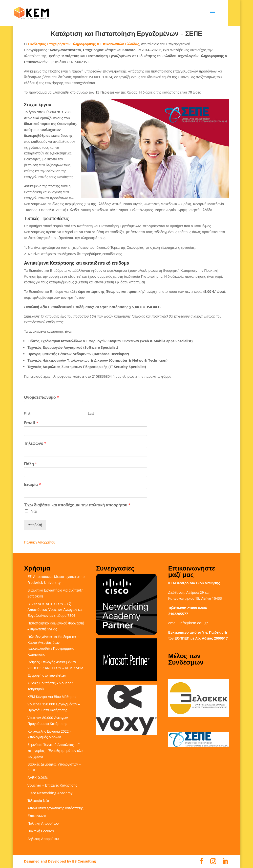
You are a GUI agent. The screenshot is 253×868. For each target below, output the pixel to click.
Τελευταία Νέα (38, 801)
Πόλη (31, 464)
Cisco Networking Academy (50, 793)
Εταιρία (32, 484)
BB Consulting (84, 861)
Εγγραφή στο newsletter (47, 675)
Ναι (34, 511)
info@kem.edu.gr (194, 623)
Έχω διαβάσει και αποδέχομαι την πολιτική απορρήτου (77, 505)
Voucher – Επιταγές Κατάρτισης (52, 785)
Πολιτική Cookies (41, 831)
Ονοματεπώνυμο (42, 397)
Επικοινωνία (37, 816)
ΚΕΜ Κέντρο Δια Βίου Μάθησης (52, 697)
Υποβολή (35, 525)
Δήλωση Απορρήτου (43, 839)
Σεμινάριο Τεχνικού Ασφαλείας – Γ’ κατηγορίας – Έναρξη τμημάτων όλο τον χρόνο (55, 751)
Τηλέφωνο (35, 443)
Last (91, 413)
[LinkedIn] (225, 861)
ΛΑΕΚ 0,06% (37, 778)
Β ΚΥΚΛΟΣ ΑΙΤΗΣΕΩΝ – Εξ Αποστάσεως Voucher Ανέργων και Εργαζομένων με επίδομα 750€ (55, 610)
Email (31, 423)
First (27, 413)
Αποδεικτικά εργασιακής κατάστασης (55, 808)
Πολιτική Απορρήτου (40, 542)
